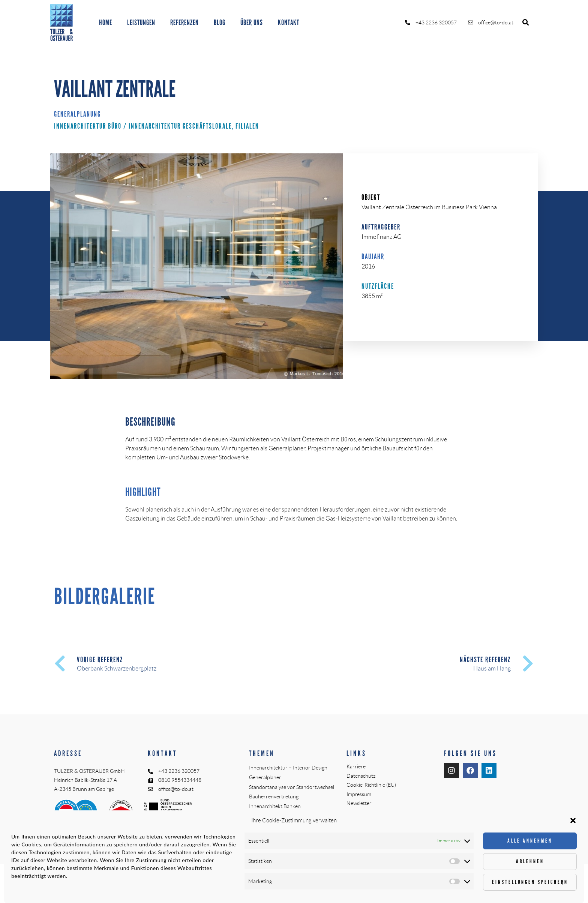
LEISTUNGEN (141, 22)
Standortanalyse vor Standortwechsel (292, 787)
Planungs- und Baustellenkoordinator (292, 826)
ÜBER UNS (252, 22)
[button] (526, 23)
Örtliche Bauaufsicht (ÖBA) (280, 816)
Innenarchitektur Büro (88, 126)
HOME (106, 22)
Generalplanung (77, 114)
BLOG (220, 22)
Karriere (356, 766)
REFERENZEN (184, 22)
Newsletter (359, 803)
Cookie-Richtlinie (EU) (371, 785)
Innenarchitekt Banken (275, 806)
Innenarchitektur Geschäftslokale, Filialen (194, 126)
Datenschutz (361, 776)
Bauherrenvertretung (274, 796)
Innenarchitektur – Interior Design (288, 768)
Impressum (359, 794)
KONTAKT (289, 22)
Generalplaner (265, 777)
